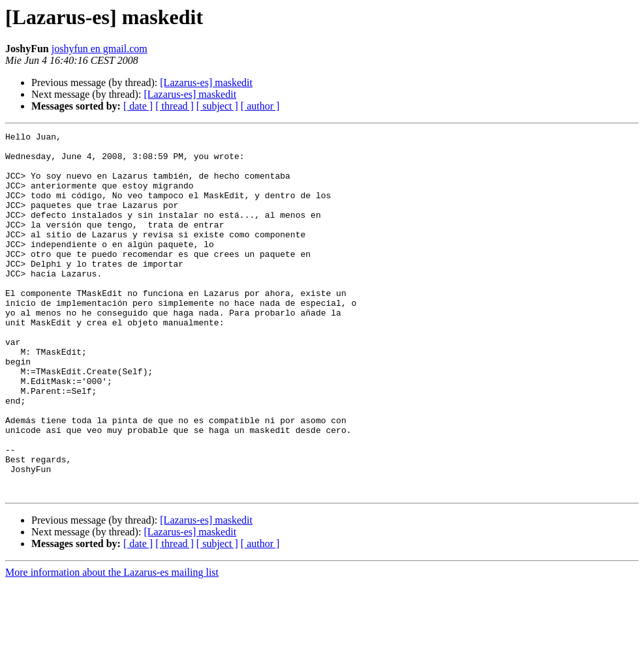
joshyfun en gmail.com (100, 49)
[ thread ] (175, 106)
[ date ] (138, 106)
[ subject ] (217, 106)
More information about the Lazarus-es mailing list (112, 645)
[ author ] (260, 106)
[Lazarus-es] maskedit (206, 82)
